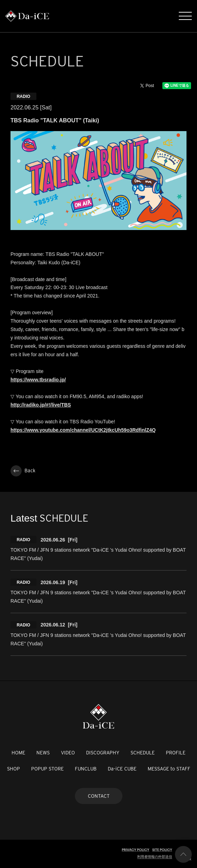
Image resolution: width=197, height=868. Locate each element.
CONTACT (99, 796)
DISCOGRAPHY (103, 753)
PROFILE (176, 753)
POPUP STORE (47, 769)
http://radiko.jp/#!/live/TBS (41, 405)
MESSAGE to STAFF (169, 769)
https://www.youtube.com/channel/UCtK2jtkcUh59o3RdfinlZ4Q (83, 430)
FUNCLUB (86, 769)
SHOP (13, 769)
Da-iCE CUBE (122, 769)
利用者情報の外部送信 (155, 857)
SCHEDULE (143, 753)
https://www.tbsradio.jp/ (38, 380)
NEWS (43, 753)
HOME (18, 753)
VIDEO (68, 753)
